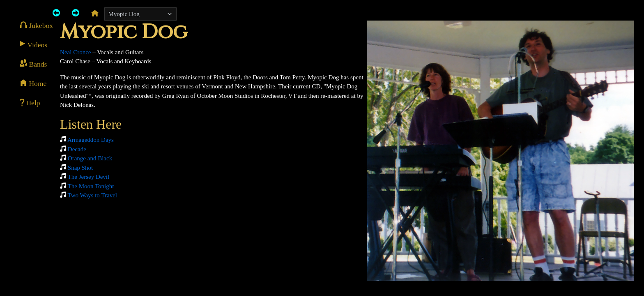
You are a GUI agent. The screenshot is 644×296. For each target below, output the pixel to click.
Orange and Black (90, 158)
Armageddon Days (91, 140)
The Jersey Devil (89, 177)
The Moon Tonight (91, 186)
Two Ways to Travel (92, 195)
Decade (77, 149)
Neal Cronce (75, 52)
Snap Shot (80, 168)
